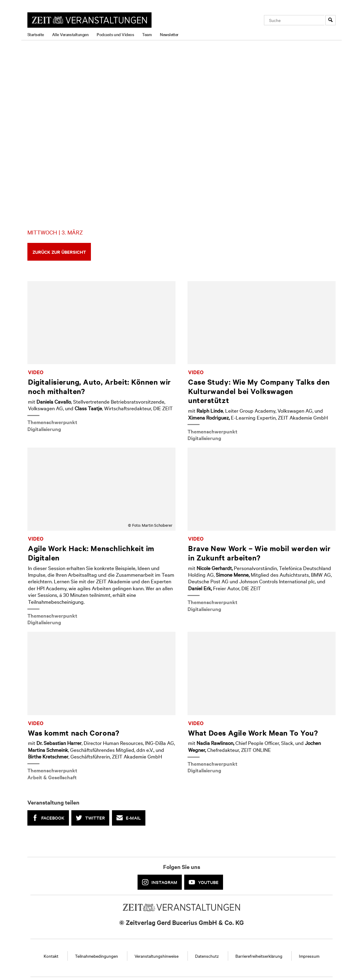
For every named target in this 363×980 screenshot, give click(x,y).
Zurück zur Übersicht (59, 252)
